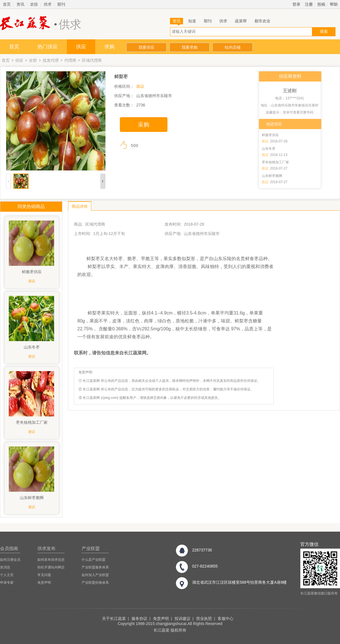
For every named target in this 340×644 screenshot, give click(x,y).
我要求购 (190, 47)
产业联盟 (91, 548)
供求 (48, 4)
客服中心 (226, 619)
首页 (7, 4)
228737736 (202, 550)
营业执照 (204, 619)
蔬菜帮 (241, 21)
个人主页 (7, 575)
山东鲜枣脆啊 (272, 176)
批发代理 (51, 60)
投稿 (321, 4)
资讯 (20, 4)
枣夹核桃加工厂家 (275, 162)
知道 (192, 21)
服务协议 (139, 619)
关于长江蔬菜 (114, 619)
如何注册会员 (10, 560)
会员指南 (9, 548)
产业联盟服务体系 (95, 567)
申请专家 (7, 583)
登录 (296, 4)
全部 (33, 60)
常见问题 (44, 575)
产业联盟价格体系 (95, 583)
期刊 (61, 4)
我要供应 (146, 47)
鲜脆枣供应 (270, 135)
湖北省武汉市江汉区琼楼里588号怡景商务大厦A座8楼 (239, 582)
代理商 (70, 60)
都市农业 (262, 21)
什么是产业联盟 (93, 560)
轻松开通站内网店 (51, 567)
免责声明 (44, 583)
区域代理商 (92, 60)
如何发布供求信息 (51, 560)
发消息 (5, 567)
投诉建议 (182, 619)
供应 (81, 47)
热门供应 (48, 47)
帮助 (334, 4)
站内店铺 (233, 47)
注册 (309, 4)
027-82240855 (205, 566)
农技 (34, 4)
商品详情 (80, 206)
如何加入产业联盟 (95, 575)
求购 (109, 47)
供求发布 (46, 548)
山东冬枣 (269, 149)
